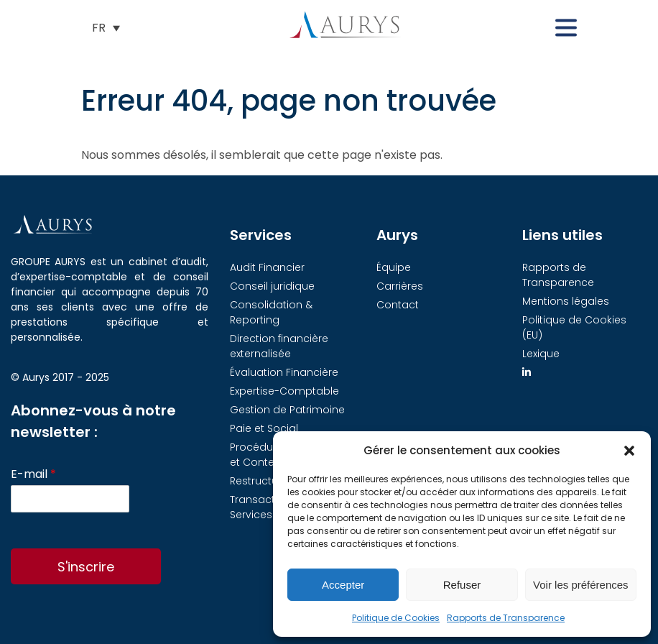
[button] (629, 451)
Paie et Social (264, 428)
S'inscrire (86, 567)
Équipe (394, 267)
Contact (398, 305)
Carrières (400, 286)
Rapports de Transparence (506, 618)
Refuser (462, 585)
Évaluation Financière (284, 372)
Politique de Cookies (396, 618)
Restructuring (264, 481)
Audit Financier (267, 267)
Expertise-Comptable (284, 391)
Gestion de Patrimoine (287, 410)
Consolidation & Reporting (271, 312)
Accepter (343, 585)
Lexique (541, 354)
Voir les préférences (581, 585)
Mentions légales (566, 301)
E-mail (33, 475)
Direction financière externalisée (279, 346)
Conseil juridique (272, 286)
